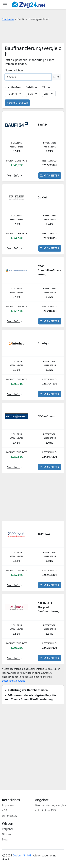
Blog (5, 839)
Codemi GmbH (22, 855)
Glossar (7, 834)
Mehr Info (13, 176)
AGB (5, 810)
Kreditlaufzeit (13, 87)
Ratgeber (8, 829)
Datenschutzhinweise (14, 681)
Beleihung (32, 87)
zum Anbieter (50, 176)
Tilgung (47, 87)
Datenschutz (10, 816)
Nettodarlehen (14, 70)
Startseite (8, 19)
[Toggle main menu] (5, 5)
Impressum (9, 805)
